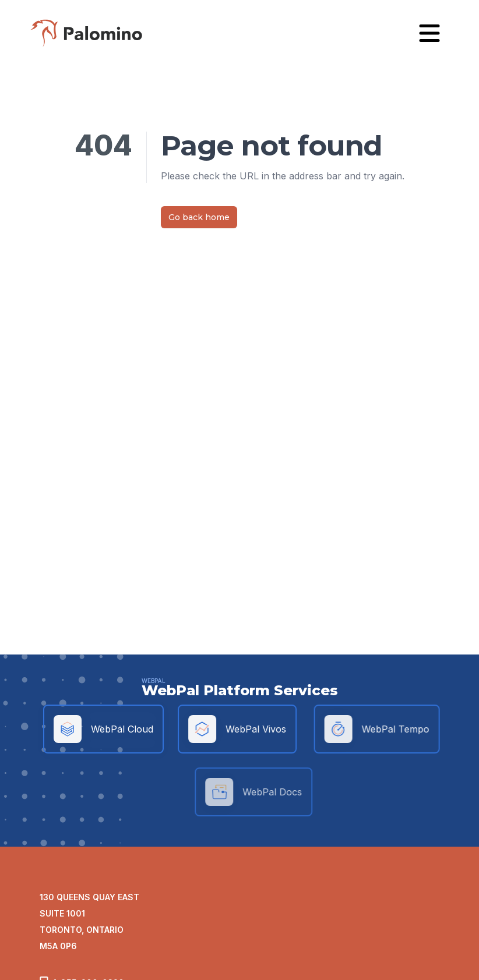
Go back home (199, 217)
